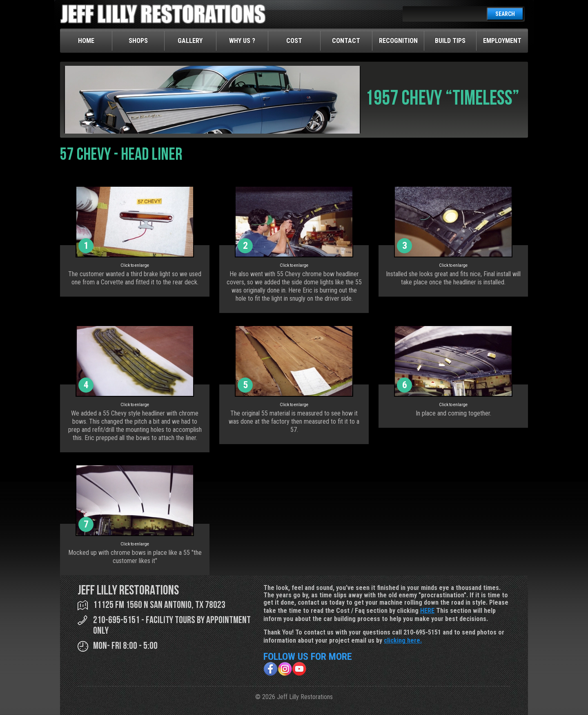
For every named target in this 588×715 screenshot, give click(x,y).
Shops (138, 41)
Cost (294, 41)
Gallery (190, 41)
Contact (346, 41)
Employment (502, 41)
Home (86, 41)
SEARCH (505, 14)
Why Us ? (242, 41)
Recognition (398, 41)
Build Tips (450, 41)
